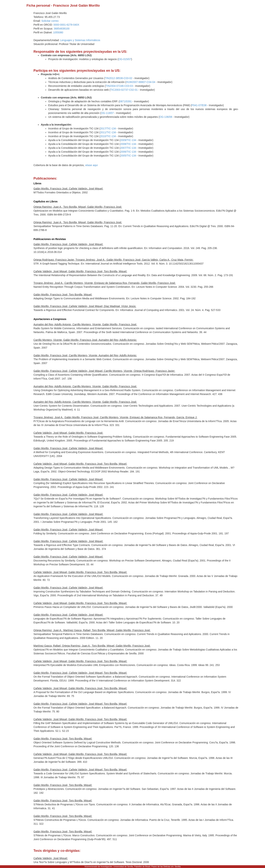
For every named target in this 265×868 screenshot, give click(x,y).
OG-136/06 (166, 117)
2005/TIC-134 (128, 156)
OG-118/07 (107, 113)
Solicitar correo (50, 21)
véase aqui (91, 165)
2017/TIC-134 (108, 128)
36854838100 (62, 29)
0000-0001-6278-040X (66, 25)
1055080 (58, 32)
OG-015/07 (125, 59)
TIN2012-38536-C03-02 (119, 78)
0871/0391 (126, 101)
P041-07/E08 (199, 105)
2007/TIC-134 (128, 148)
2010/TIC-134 (108, 136)
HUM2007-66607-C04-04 (141, 82)
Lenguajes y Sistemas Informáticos (80, 40)
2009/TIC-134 (128, 140)
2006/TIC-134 (128, 152)
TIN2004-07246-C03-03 (119, 86)
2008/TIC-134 (128, 144)
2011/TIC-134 (108, 132)
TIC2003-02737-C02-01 (124, 90)
